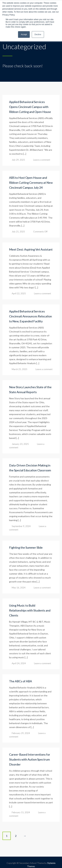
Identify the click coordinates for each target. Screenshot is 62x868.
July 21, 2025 (18, 232)
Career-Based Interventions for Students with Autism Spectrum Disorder (30, 759)
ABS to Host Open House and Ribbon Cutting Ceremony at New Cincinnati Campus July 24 (31, 183)
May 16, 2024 (19, 588)
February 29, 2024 (21, 733)
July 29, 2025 (18, 160)
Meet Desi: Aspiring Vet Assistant (31, 249)
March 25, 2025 (20, 369)
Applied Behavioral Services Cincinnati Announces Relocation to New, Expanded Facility (31, 316)
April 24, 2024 (19, 663)
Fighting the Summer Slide (26, 547)
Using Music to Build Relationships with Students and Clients (30, 610)
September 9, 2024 (21, 526)
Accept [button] (24, 34)
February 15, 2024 (21, 812)
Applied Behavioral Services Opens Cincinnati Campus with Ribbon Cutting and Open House (30, 107)
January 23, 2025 (20, 444)
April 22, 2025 (19, 293)
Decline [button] (38, 34)
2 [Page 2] (16, 836)
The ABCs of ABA (21, 681)
